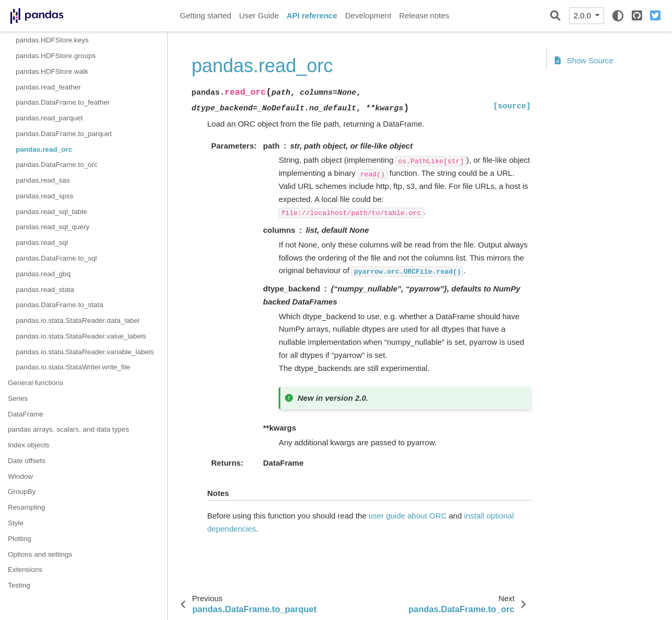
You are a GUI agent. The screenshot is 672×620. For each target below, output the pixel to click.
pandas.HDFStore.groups (56, 56)
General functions (36, 383)
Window (20, 476)
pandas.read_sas (43, 180)
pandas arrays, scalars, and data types (69, 429)
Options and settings (40, 554)
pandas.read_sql (42, 243)
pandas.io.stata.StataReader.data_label (77, 320)
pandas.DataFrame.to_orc (57, 165)
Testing (19, 585)
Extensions (25, 570)
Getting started (206, 15)
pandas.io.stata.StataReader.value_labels (81, 336)
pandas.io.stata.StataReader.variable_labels (85, 352)
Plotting (20, 539)
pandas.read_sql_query (53, 227)
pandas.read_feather (48, 87)
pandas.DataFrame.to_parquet (64, 134)
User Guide (259, 15)
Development (368, 15)
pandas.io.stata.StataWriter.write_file (73, 367)
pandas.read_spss (44, 196)
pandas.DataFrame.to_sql (56, 258)
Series (18, 398)
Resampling (26, 507)
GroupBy (22, 492)
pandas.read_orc (44, 149)
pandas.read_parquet (49, 118)
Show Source (584, 60)
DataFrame (26, 414)
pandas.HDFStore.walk (52, 71)
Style (16, 523)
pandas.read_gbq (43, 274)
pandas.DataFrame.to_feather (63, 102)
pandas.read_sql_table (52, 212)
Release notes (424, 15)
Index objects (29, 445)
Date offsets (27, 461)
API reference (312, 15)
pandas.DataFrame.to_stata (59, 305)
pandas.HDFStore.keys (52, 40)
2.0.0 (584, 15)
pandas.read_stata (45, 290)
